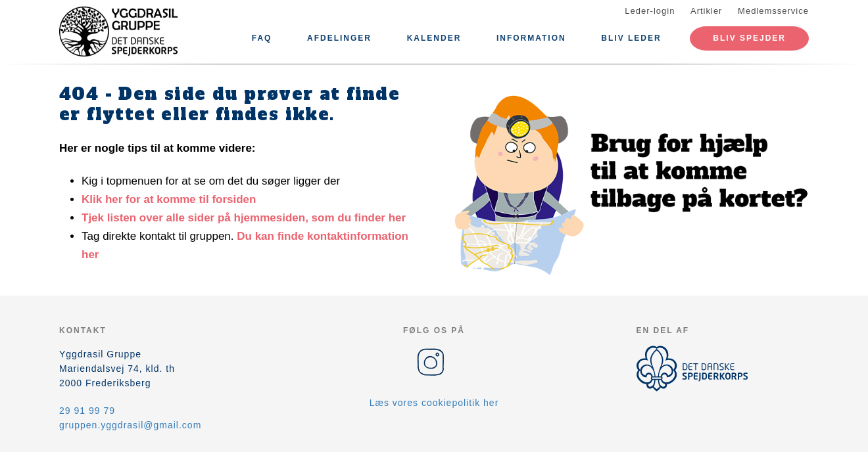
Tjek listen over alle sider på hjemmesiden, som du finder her (244, 218)
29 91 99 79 (87, 411)
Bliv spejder (749, 38)
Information (531, 38)
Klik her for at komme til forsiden (169, 199)
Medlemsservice (773, 11)
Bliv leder (631, 38)
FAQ (262, 38)
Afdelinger (339, 38)
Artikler (706, 11)
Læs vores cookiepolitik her (434, 403)
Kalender (434, 38)
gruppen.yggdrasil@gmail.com (130, 425)
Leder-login (650, 11)
